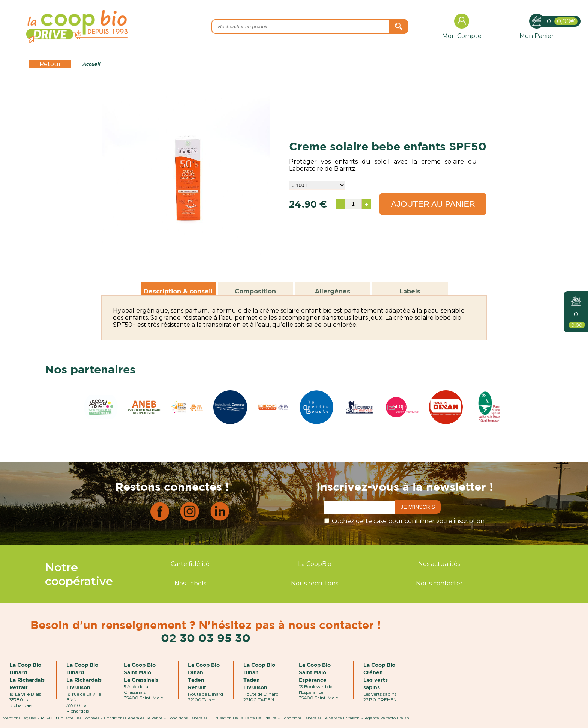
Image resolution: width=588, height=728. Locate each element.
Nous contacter (439, 583)
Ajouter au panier (433, 204)
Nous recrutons (315, 583)
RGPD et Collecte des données (70, 718)
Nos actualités (439, 564)
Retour (50, 64)
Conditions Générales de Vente (133, 718)
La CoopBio (315, 564)
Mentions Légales (19, 718)
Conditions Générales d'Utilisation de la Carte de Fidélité (222, 718)
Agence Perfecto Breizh (387, 718)
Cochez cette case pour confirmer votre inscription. (409, 521)
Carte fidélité (190, 564)
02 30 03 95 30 (206, 638)
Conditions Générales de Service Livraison (321, 718)
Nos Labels (190, 583)
